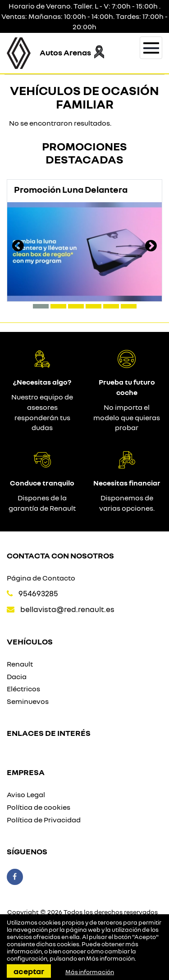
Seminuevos (28, 701)
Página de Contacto (41, 578)
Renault (20, 664)
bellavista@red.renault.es (67, 609)
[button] (41, 306)
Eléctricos (23, 689)
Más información (110, 958)
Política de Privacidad (44, 820)
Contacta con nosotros (60, 555)
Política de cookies (39, 807)
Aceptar (29, 971)
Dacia (17, 676)
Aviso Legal (26, 794)
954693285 (38, 593)
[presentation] (18, 247)
